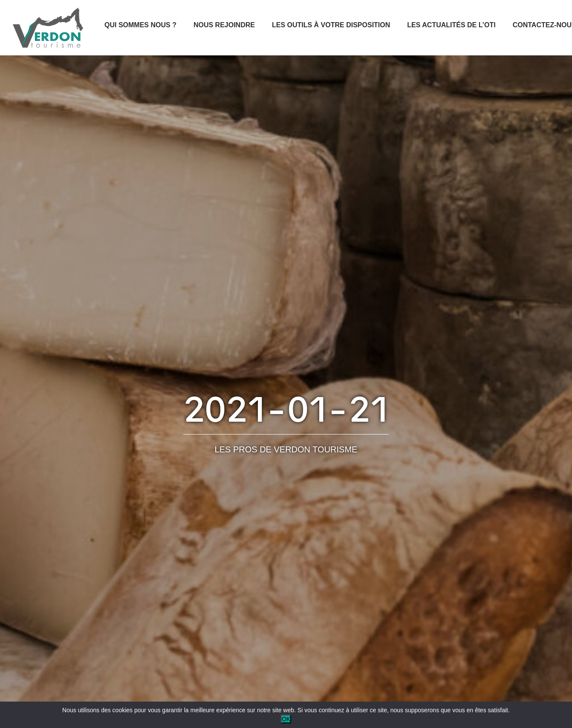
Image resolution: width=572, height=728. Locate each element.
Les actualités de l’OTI (451, 25)
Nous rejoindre (224, 25)
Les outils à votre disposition (331, 25)
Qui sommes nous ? (140, 25)
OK (286, 719)
